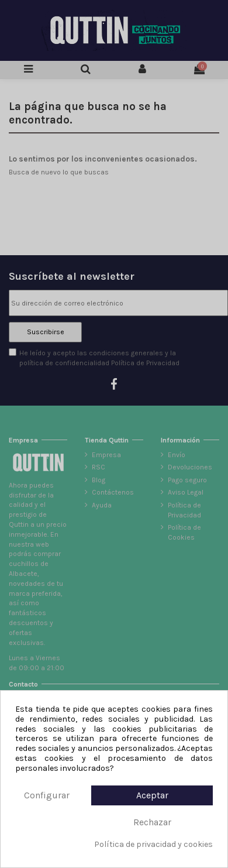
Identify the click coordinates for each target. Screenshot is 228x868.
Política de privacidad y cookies (153, 845)
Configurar (47, 795)
